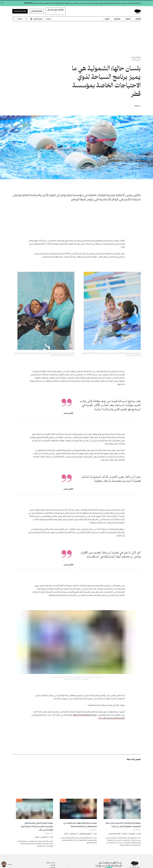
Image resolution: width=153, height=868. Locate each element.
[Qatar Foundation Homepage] (137, 11)
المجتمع (117, 19)
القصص (53, 865)
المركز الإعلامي (36, 11)
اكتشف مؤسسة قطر (55, 11)
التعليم (138, 19)
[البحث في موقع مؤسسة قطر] (13, 19)
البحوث (128, 19)
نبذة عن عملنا (51, 862)
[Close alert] (2, 3)
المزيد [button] (106, 19)
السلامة (48, 19)
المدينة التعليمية (20, 11)
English (20, 19)
